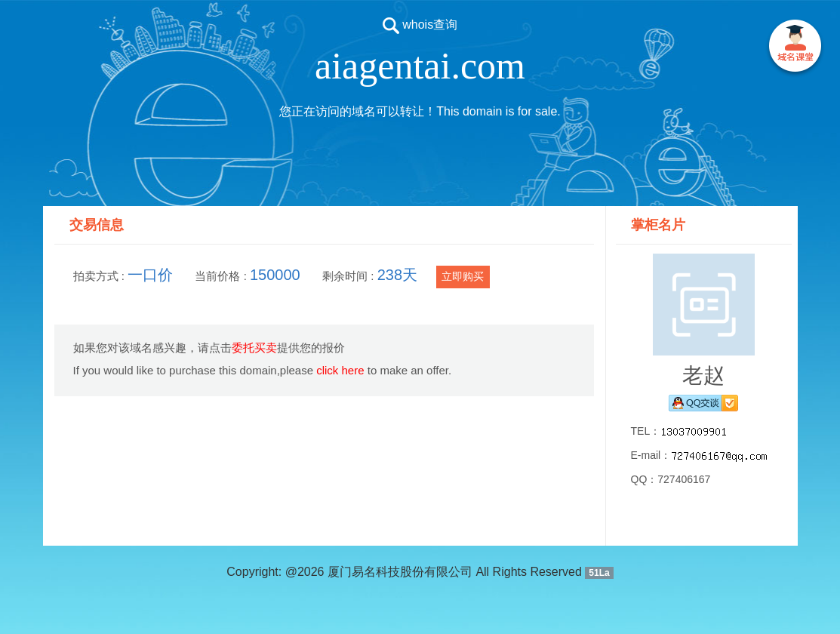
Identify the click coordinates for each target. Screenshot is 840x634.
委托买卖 (254, 348)
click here (340, 370)
